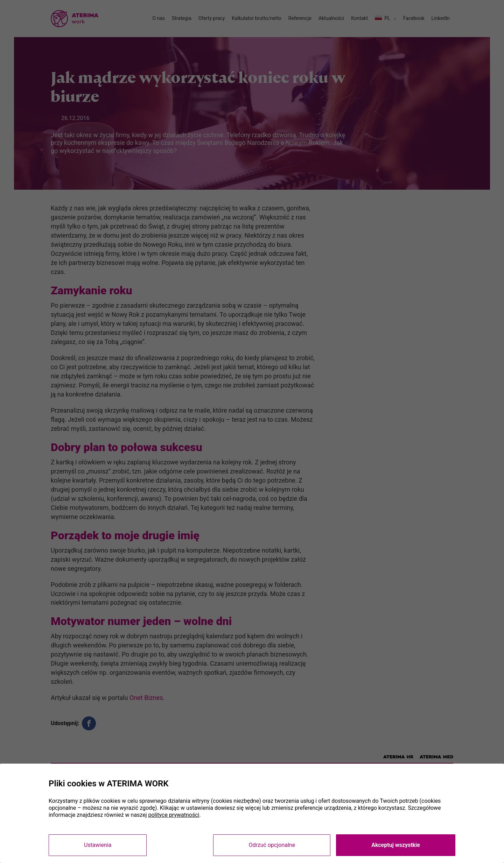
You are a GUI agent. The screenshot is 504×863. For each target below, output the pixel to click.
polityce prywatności (174, 815)
